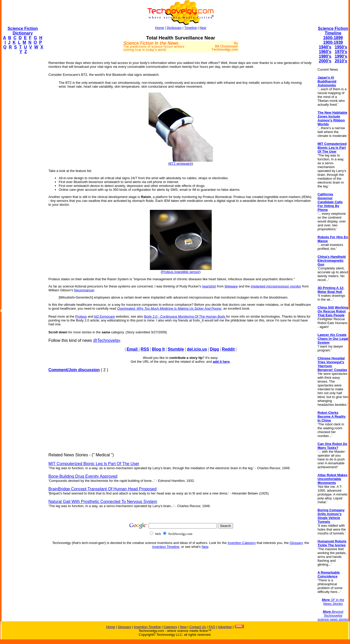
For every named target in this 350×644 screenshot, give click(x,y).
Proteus (81, 316)
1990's (341, 56)
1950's (341, 47)
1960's (325, 52)
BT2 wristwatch (181, 164)
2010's (341, 61)
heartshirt (209, 286)
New (203, 28)
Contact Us (198, 627)
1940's (325, 47)
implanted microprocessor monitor (276, 286)
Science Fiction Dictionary (23, 31)
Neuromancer (84, 290)
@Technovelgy (106, 340)
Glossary (296, 543)
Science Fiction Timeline (333, 31)
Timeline (191, 28)
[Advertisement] (22, 136)
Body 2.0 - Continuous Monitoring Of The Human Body (185, 316)
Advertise (225, 627)
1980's (325, 56)
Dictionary (174, 28)
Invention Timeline (166, 547)
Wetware (231, 286)
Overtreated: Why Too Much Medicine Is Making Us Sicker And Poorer (169, 308)
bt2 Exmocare (105, 316)
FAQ (212, 627)
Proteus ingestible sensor (181, 272)
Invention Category (242, 543)
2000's (325, 61)
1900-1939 (333, 42)
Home (160, 28)
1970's (341, 52)
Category (170, 627)
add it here (221, 362)
